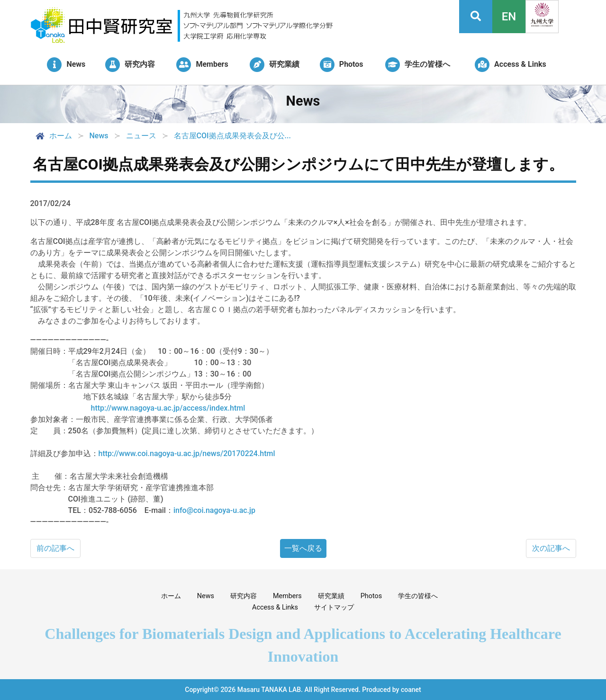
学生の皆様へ (418, 596)
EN (509, 17)
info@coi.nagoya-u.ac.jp (214, 510)
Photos (371, 596)
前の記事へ (55, 548)
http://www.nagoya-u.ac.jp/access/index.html (168, 408)
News (206, 596)
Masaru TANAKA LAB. (270, 690)
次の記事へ (551, 548)
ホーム (53, 136)
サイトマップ (334, 607)
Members (287, 596)
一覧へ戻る (303, 548)
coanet (411, 690)
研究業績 (331, 596)
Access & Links (275, 607)
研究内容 (244, 596)
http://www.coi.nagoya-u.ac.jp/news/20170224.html (187, 453)
